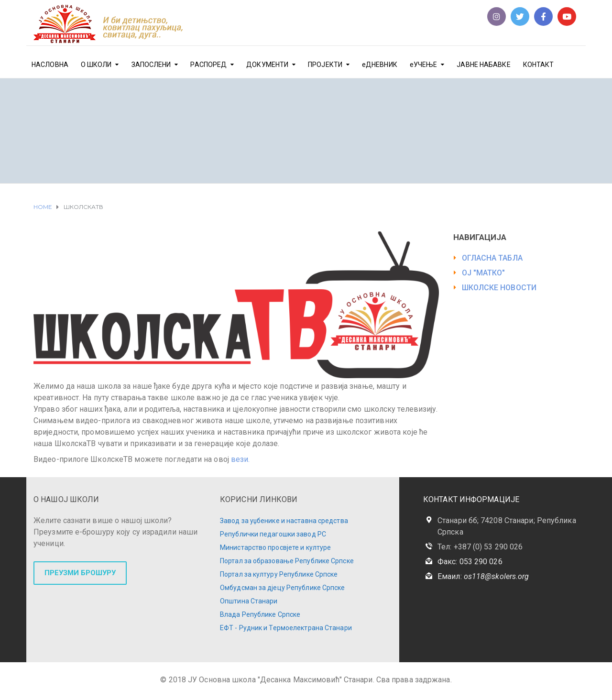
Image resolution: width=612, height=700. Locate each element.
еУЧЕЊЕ (424, 65)
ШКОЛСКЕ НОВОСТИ (499, 288)
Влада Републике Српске (260, 614)
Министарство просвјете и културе (275, 547)
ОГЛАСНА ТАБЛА (492, 258)
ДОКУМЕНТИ (267, 65)
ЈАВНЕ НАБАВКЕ (483, 65)
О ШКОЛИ (96, 65)
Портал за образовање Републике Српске (287, 561)
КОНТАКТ (539, 65)
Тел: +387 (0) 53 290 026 (480, 547)
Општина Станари (249, 601)
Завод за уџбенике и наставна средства (284, 521)
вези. (240, 459)
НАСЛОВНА (50, 65)
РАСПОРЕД (208, 65)
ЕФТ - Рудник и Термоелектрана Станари (286, 628)
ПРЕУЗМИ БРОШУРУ (80, 573)
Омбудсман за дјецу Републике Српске (283, 588)
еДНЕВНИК (380, 65)
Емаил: (483, 576)
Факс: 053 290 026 (470, 562)
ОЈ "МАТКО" (484, 273)
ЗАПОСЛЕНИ (151, 65)
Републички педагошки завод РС (273, 534)
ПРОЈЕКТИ (325, 65)
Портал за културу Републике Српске (279, 574)
